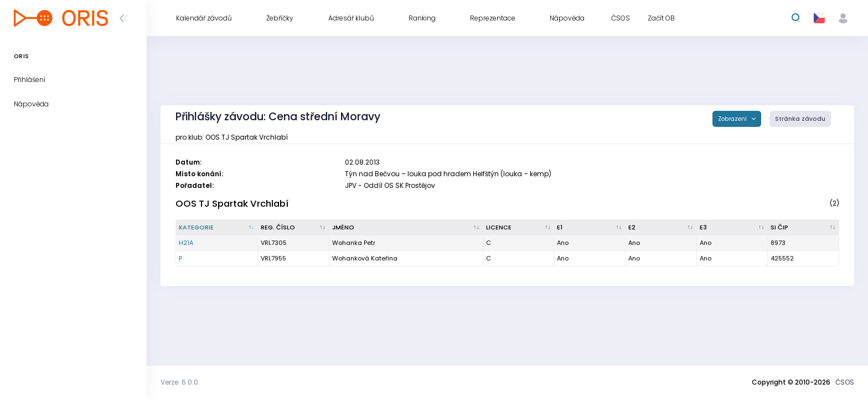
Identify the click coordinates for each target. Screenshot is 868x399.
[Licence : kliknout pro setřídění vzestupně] (519, 228)
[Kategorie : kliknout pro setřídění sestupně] (217, 228)
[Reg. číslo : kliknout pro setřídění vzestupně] (294, 228)
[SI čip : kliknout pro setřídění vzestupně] (804, 228)
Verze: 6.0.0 (179, 382)
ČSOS (845, 382)
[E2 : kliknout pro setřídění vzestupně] (661, 228)
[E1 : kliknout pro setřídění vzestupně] (590, 228)
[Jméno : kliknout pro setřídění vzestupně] (406, 228)
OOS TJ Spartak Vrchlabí (232, 204)
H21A (186, 243)
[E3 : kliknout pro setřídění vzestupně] (733, 228)
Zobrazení (733, 119)
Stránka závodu (800, 119)
